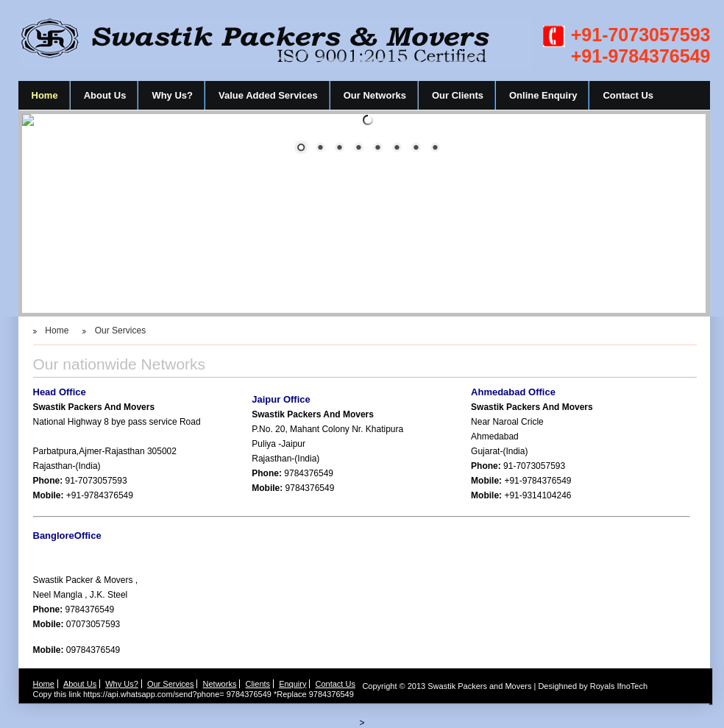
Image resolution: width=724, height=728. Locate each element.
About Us (105, 95)
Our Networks (375, 95)
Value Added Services (268, 95)
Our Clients (458, 95)
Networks (220, 684)
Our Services (120, 331)
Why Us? (172, 95)
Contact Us (628, 95)
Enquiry (292, 684)
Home (45, 95)
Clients (258, 684)
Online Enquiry (543, 95)
